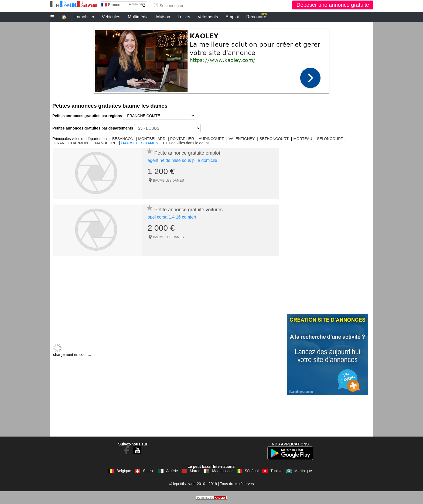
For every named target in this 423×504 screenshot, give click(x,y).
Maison (163, 17)
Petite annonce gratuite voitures (188, 210)
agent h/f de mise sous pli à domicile (182, 160)
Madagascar (222, 471)
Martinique (303, 471)
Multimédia (138, 17)
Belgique (124, 471)
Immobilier (84, 17)
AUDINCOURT (211, 139)
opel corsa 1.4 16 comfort (172, 217)
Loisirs (184, 17)
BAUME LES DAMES (140, 143)
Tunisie (276, 471)
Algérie (172, 471)
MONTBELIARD (152, 139)
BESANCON (123, 139)
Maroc (195, 471)
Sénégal (252, 471)
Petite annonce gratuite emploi (187, 153)
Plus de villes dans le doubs (186, 143)
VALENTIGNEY (242, 139)
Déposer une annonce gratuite (333, 5)
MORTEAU (303, 139)
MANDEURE (106, 143)
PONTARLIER (182, 139)
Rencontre (257, 16)
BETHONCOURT (274, 139)
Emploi (232, 17)
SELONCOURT (330, 139)
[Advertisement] (211, 60)
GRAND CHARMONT (72, 143)
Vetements (208, 17)
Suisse (149, 471)
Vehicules (111, 17)
